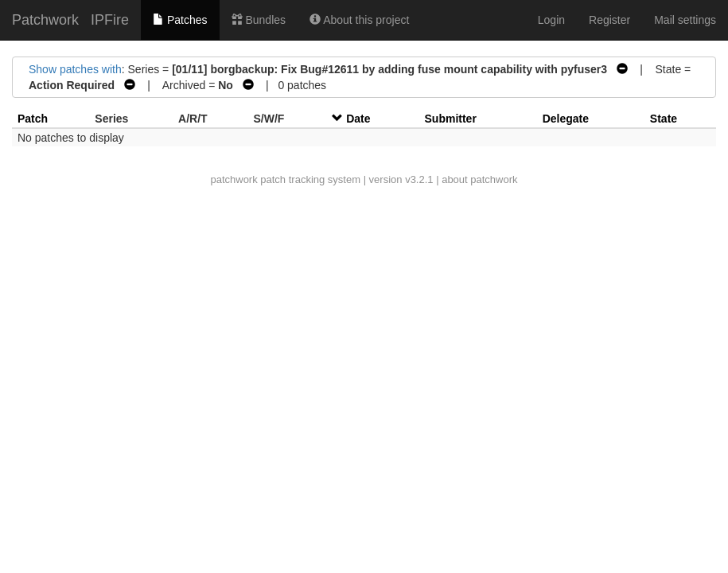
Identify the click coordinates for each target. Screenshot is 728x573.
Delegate (566, 119)
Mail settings (685, 20)
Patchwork (45, 20)
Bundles (259, 20)
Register (609, 20)
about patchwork (479, 179)
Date (358, 119)
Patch (33, 119)
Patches (180, 20)
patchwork (234, 179)
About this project (359, 20)
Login (551, 20)
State (664, 119)
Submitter (451, 119)
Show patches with (75, 69)
